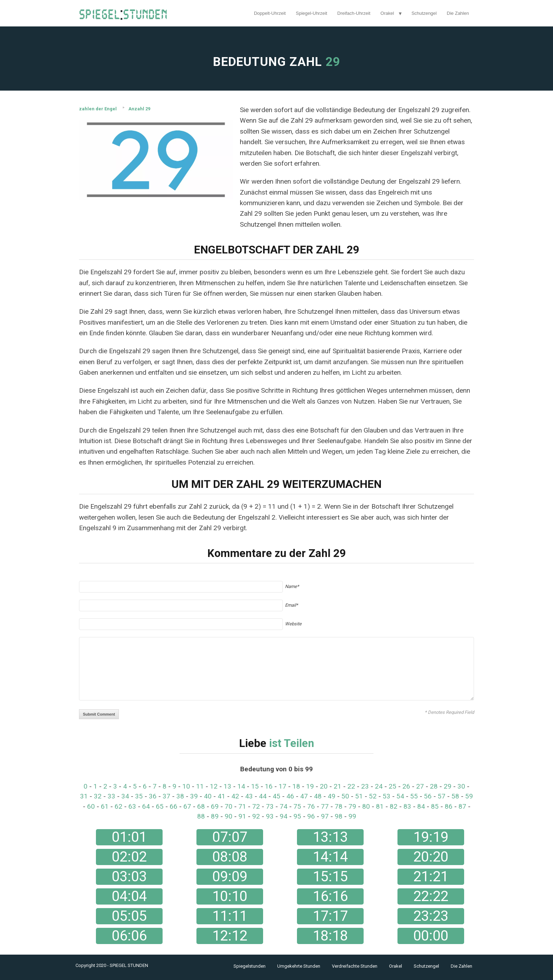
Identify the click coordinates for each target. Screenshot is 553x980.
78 (339, 806)
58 (455, 796)
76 (311, 806)
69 (215, 806)
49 (332, 796)
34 (125, 796)
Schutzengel (424, 13)
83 (407, 806)
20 (324, 786)
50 (345, 796)
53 (387, 796)
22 (351, 786)
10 (186, 786)
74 (284, 806)
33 (111, 796)
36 (153, 796)
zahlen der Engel (98, 109)
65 (160, 806)
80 (366, 806)
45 (276, 796)
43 (249, 796)
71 (242, 806)
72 (256, 806)
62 (119, 806)
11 (200, 786)
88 (201, 816)
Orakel (387, 13)
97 (325, 816)
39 (194, 796)
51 (359, 796)
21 (338, 786)
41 (221, 796)
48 (318, 796)
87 (462, 806)
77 (325, 806)
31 (84, 796)
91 (242, 816)
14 (241, 786)
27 (420, 786)
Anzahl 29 (139, 109)
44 (263, 796)
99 (352, 816)
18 (296, 786)
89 (215, 816)
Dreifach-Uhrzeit (354, 13)
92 (256, 816)
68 (201, 806)
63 (132, 806)
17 (282, 786)
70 (229, 806)
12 (214, 786)
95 (297, 816)
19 (310, 786)
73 (270, 806)
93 (270, 816)
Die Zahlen (458, 13)
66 (174, 806)
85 (435, 806)
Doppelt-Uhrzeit (270, 13)
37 (166, 796)
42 (235, 796)
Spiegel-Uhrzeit (312, 13)
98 (339, 816)
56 (428, 796)
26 (406, 786)
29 (448, 786)
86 (449, 806)
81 (380, 806)
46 (290, 796)
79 (352, 806)
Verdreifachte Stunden (355, 966)
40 (208, 796)
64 (146, 806)
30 (461, 786)
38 (180, 796)
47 (304, 796)
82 (394, 806)
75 (297, 806)
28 (434, 786)
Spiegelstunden (250, 966)
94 (284, 816)
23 (365, 786)
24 (379, 786)
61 (105, 806)
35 (139, 796)
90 (229, 816)
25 (393, 786)
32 (98, 796)
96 (311, 816)
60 (91, 806)
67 (187, 806)
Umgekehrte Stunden (299, 966)
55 (414, 796)
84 (421, 806)
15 (255, 786)
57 (442, 796)
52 (373, 796)
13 (227, 786)
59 (469, 796)
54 (400, 796)
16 (269, 786)
